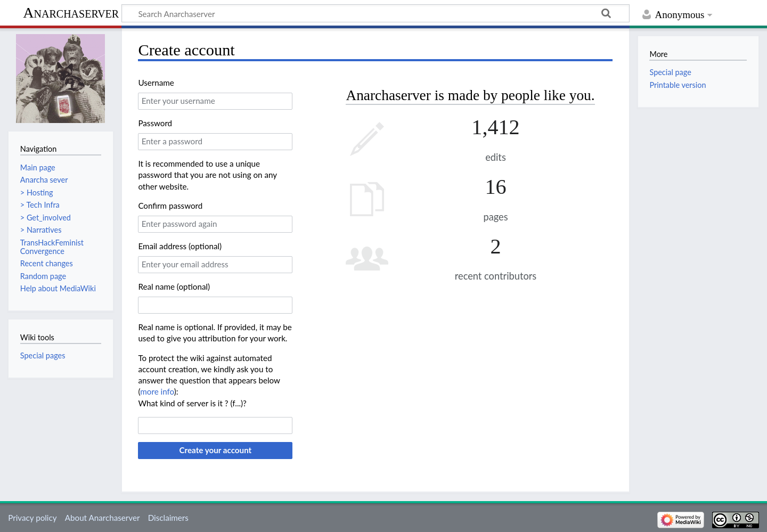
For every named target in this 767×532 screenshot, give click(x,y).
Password (155, 123)
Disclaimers (168, 518)
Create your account (215, 450)
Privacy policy (32, 518)
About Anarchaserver (103, 518)
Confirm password (170, 206)
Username (156, 83)
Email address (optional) (180, 246)
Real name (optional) (174, 287)
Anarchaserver (71, 13)
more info (157, 391)
